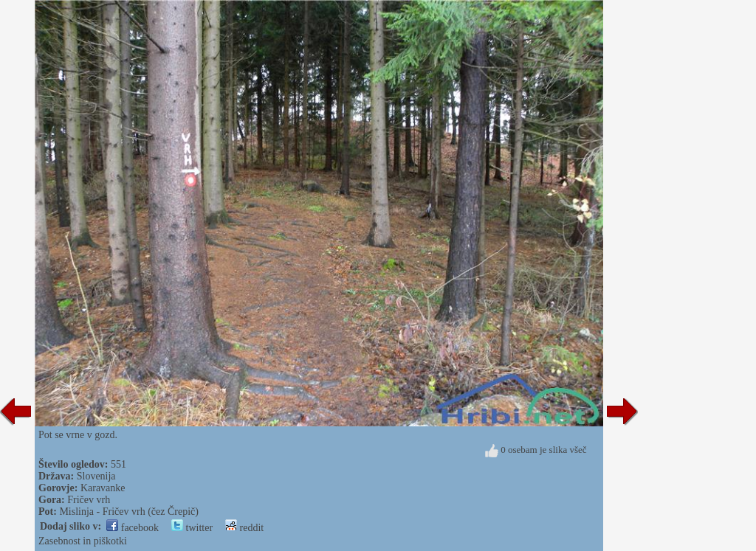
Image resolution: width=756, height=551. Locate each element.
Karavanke (103, 488)
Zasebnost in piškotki (83, 541)
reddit (244, 528)
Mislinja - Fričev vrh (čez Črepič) (129, 512)
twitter (192, 528)
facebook (133, 528)
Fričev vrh (89, 500)
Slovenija (96, 476)
